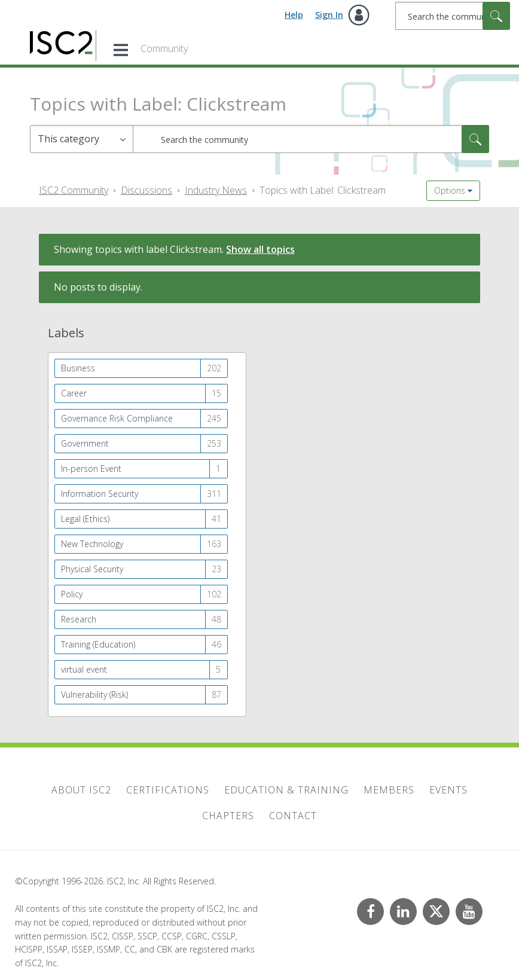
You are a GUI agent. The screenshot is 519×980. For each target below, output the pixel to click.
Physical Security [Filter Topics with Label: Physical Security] (92, 569)
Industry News (216, 190)
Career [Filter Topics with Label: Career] (74, 393)
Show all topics (260, 249)
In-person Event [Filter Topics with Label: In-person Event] (91, 468)
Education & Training (286, 790)
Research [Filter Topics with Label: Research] (79, 619)
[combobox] (453, 16)
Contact (293, 816)
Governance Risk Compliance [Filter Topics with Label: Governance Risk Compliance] (117, 418)
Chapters (228, 816)
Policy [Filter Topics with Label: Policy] (72, 594)
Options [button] (450, 190)
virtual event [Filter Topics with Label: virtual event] (84, 669)
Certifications (168, 790)
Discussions (146, 190)
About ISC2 (81, 790)
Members (389, 790)
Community (164, 48)
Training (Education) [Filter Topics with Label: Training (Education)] (98, 644)
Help (294, 15)
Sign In (329, 15)
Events (448, 790)
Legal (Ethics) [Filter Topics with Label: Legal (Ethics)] (85, 519)
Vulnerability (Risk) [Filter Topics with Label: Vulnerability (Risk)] (94, 694)
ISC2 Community (74, 190)
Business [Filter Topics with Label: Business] (78, 368)
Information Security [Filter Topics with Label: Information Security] (100, 494)
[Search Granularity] (82, 139)
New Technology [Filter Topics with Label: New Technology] (92, 544)
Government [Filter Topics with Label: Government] (85, 443)
